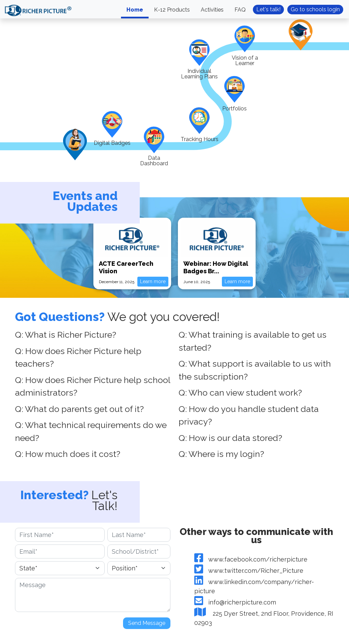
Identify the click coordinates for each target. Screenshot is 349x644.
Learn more (153, 281)
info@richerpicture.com (235, 602)
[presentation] (67, 628)
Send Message (147, 623)
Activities (212, 10)
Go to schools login (315, 9)
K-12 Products (172, 10)
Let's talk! (268, 9)
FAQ (240, 10)
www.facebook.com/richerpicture (251, 559)
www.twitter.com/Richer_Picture (249, 571)
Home (135, 10)
